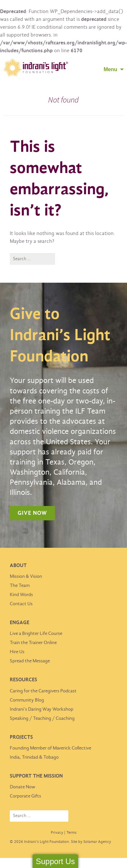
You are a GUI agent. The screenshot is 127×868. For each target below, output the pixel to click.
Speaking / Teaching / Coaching (42, 718)
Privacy (57, 833)
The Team (20, 586)
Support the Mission (36, 776)
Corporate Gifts (25, 796)
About (18, 566)
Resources (23, 680)
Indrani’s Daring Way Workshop (42, 709)
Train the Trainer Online (33, 643)
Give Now (32, 513)
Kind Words (21, 595)
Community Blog (27, 700)
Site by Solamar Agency (91, 842)
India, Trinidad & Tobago (34, 757)
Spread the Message (30, 661)
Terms (71, 833)
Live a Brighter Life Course (36, 634)
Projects (21, 737)
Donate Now (22, 787)
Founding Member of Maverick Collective (50, 748)
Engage (20, 623)
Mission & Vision (26, 576)
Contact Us (21, 604)
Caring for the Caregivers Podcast (43, 691)
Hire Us (17, 652)
